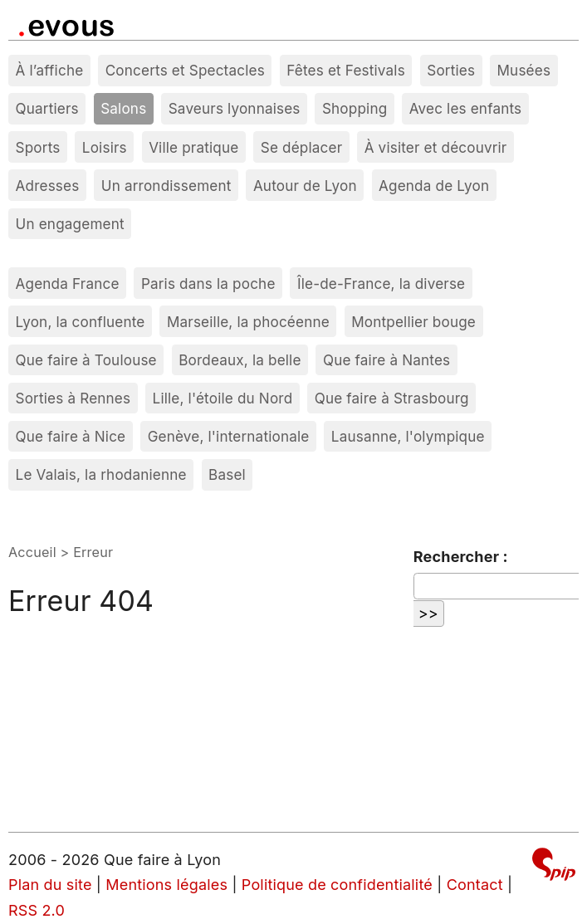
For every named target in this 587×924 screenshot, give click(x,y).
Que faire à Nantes (386, 360)
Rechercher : (461, 557)
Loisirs (105, 147)
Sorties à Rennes (73, 398)
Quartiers (47, 108)
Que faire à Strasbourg (392, 398)
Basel (227, 474)
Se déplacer (302, 147)
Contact (475, 885)
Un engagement (70, 224)
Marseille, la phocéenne (248, 322)
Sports (38, 147)
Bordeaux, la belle (240, 360)
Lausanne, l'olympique (408, 436)
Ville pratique (193, 147)
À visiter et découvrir (436, 147)
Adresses (48, 186)
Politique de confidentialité (337, 885)
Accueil (32, 552)
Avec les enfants (466, 108)
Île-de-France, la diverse (381, 284)
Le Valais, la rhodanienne (101, 474)
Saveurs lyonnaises (235, 108)
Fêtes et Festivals (346, 70)
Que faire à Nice (71, 436)
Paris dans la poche (208, 284)
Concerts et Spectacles (185, 70)
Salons (123, 108)
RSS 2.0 (37, 910)
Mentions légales (166, 885)
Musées (524, 70)
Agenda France (68, 284)
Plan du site (50, 885)
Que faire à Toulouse (86, 360)
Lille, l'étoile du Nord (223, 398)
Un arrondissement (166, 186)
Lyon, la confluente (81, 322)
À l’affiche (50, 70)
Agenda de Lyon (434, 186)
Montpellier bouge (413, 322)
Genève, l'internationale (229, 436)
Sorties (451, 70)
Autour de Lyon (305, 186)
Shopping (355, 108)
